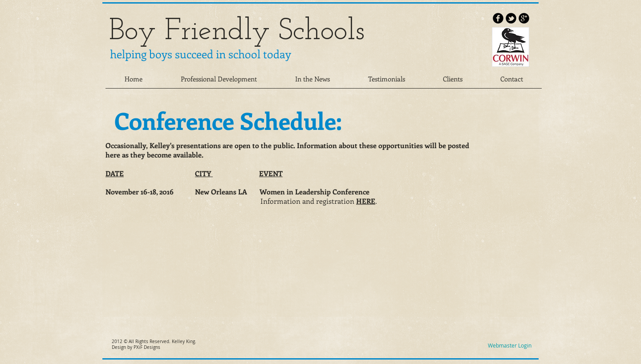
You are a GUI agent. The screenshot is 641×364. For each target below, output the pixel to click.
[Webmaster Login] (509, 346)
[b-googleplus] (524, 18)
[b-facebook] (498, 18)
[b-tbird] (511, 18)
